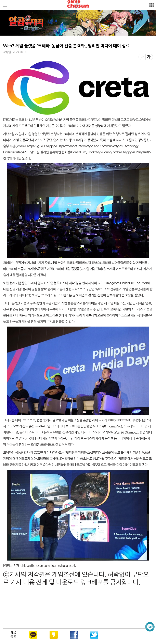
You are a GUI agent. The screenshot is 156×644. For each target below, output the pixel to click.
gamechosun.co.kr (64, 566)
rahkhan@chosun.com (35, 566)
